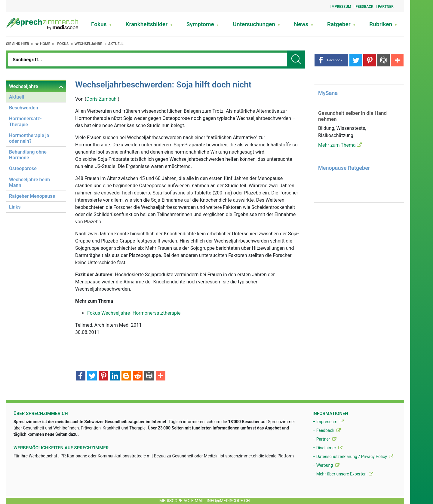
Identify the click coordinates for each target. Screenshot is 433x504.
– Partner (324, 439)
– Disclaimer (327, 448)
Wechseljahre (88, 44)
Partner (386, 7)
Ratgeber (341, 24)
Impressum (341, 7)
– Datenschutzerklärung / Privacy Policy (353, 457)
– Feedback (327, 430)
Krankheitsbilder (149, 24)
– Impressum (328, 422)
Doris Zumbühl (102, 99)
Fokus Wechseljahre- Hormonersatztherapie (134, 313)
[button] (331, 60)
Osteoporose (23, 168)
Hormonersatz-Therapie (25, 121)
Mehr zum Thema (340, 145)
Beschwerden (24, 108)
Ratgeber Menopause (32, 196)
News (304, 24)
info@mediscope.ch (228, 501)
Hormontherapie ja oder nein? (29, 138)
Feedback (365, 7)
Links (15, 207)
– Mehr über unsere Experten (343, 474)
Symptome (203, 24)
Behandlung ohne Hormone (28, 155)
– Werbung (326, 465)
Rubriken (383, 24)
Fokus (101, 24)
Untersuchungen (257, 24)
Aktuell (116, 44)
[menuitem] (36, 147)
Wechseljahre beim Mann (29, 182)
